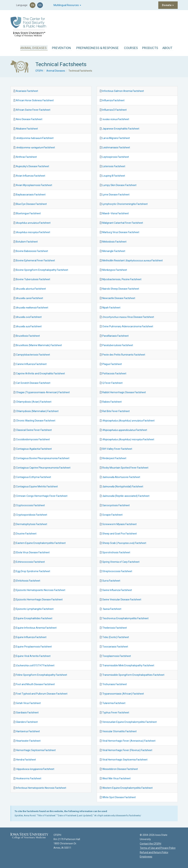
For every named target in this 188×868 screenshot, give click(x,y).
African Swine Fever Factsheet (33, 110)
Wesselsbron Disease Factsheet (120, 769)
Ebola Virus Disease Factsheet (33, 552)
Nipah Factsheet (111, 308)
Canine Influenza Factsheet (31, 364)
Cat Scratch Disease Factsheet (33, 383)
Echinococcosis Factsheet (30, 562)
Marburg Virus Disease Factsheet (121, 232)
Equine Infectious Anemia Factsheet (36, 628)
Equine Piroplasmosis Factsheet (34, 647)
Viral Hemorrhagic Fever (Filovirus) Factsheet (127, 750)
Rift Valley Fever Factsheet (117, 449)
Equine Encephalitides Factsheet (34, 618)
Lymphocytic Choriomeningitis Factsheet (125, 204)
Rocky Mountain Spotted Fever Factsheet (125, 468)
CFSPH (39, 71)
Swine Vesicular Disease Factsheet (122, 600)
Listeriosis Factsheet (114, 166)
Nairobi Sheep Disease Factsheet (121, 289)
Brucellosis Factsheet (28, 336)
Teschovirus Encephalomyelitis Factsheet (125, 618)
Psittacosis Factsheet (114, 373)
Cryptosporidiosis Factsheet (32, 515)
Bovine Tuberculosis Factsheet (33, 279)
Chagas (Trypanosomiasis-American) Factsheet (43, 392)
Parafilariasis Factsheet (115, 336)
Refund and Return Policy (154, 852)
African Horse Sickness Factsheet (35, 100)
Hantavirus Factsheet (28, 731)
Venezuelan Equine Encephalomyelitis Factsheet (129, 722)
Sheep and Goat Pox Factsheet (120, 534)
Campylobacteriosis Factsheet (33, 355)
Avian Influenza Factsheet (31, 176)
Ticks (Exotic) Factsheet (116, 637)
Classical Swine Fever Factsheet (34, 430)
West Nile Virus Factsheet (116, 778)
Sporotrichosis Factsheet (116, 552)
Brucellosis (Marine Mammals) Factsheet (39, 345)
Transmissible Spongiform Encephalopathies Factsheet (133, 675)
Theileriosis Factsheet (115, 628)
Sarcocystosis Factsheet (116, 505)
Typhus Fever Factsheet (116, 713)
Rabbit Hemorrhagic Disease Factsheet (124, 392)
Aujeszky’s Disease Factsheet (33, 166)
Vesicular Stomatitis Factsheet (119, 731)
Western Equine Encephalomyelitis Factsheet (127, 788)
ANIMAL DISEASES (33, 48)
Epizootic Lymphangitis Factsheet (35, 609)
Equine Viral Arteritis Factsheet (33, 656)
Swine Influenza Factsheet (117, 590)
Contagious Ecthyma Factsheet (34, 477)
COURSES (131, 48)
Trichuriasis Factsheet (115, 684)
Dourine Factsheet (26, 534)
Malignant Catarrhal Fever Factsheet (123, 223)
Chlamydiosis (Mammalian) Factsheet (37, 411)
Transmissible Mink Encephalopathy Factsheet (128, 665)
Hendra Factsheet (26, 760)
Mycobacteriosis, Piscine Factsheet (122, 279)
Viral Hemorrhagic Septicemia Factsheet (125, 760)
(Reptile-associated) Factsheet (126, 496)
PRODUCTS (150, 48)
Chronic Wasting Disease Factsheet (36, 421)
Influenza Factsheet (113, 100)
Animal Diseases (56, 71)
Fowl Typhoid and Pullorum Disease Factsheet (42, 694)
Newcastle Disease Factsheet (119, 298)
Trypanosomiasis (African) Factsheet (123, 694)
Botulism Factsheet (27, 242)
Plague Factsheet (112, 364)
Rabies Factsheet (112, 402)
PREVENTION (61, 48)
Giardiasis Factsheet (27, 713)
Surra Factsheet (111, 581)
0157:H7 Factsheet (35, 665)
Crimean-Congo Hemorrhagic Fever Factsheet (42, 496)
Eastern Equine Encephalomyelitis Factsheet (41, 543)
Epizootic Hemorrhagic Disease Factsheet (39, 600)
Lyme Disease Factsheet (116, 195)
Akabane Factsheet (27, 129)
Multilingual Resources (67, 5)
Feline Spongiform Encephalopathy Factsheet (42, 675)
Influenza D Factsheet (114, 110)
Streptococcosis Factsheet (117, 571)
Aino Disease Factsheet (29, 119)
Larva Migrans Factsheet (116, 138)
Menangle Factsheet (114, 251)
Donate (168, 5)
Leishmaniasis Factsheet (116, 147)
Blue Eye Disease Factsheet (31, 204)
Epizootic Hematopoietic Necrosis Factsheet (41, 590)
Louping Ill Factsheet (114, 176)
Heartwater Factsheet (28, 741)
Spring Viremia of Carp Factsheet (121, 562)
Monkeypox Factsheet (115, 270)
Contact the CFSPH (150, 844)
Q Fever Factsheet (112, 383)
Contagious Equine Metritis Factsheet (37, 487)
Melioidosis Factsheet (114, 242)
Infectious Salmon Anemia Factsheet (123, 91)
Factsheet (35, 138)
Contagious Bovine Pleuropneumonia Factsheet (43, 458)
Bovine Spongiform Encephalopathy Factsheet (42, 270)
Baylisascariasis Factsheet (31, 195)
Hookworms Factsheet (29, 778)
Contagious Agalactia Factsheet (34, 449)
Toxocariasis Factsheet (115, 647)
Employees (146, 857)
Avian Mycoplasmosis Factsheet (34, 185)
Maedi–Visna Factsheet (116, 213)
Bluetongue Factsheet (28, 213)
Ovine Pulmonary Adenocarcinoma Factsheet (128, 326)
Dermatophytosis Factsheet (32, 524)
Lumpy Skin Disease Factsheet (119, 185)
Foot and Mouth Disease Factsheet (35, 684)
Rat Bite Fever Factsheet (116, 411)
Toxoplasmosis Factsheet (117, 656)
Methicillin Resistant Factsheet (133, 260)
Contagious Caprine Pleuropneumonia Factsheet (43, 468)
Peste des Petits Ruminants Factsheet (124, 355)
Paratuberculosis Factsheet (118, 345)
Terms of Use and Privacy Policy (158, 848)
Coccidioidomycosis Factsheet (33, 439)
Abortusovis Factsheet (121, 477)
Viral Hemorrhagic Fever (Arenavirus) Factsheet (129, 741)
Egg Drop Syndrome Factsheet (33, 571)
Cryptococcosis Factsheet (30, 505)
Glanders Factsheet (27, 722)
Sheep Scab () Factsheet (124, 543)
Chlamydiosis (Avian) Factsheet (34, 402)
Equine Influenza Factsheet (31, 637)
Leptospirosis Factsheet (116, 157)
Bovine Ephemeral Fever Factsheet (35, 260)
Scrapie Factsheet (112, 515)
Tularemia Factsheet (114, 703)
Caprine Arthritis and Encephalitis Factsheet (40, 373)
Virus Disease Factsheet (128, 317)
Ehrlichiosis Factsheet (28, 581)
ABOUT (167, 48)
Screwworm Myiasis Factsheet (119, 524)
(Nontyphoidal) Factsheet (123, 487)
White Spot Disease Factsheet (119, 797)
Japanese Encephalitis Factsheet (121, 129)
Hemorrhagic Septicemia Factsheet (36, 750)
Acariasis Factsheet (27, 91)
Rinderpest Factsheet (114, 458)
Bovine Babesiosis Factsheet (32, 251)
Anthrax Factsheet (26, 157)
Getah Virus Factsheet (28, 703)
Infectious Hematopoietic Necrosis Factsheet (41, 788)
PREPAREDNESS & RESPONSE (97, 48)
